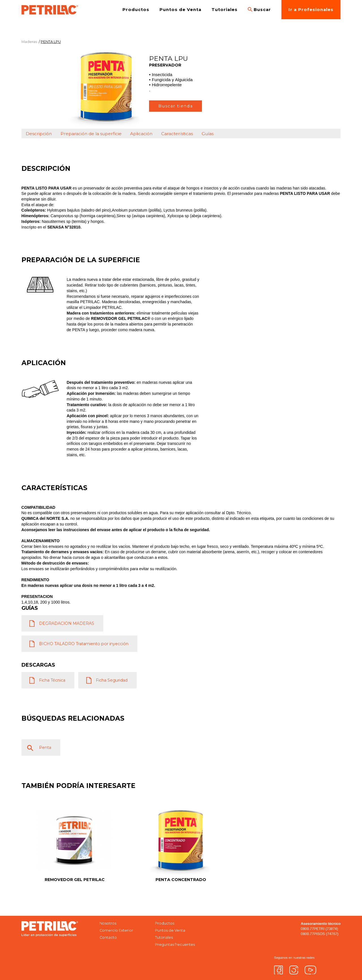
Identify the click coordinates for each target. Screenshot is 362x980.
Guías (208, 134)
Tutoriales (225, 10)
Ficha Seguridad (112, 680)
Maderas (29, 42)
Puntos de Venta (180, 10)
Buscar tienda (176, 106)
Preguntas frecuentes (175, 945)
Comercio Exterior (116, 930)
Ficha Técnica (52, 680)
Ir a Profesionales (311, 10)
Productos (136, 10)
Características (177, 134)
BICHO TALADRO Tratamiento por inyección (84, 644)
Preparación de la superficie (91, 134)
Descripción (39, 134)
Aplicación (141, 134)
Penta (45, 748)
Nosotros (108, 923)
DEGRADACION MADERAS (67, 623)
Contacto (108, 937)
